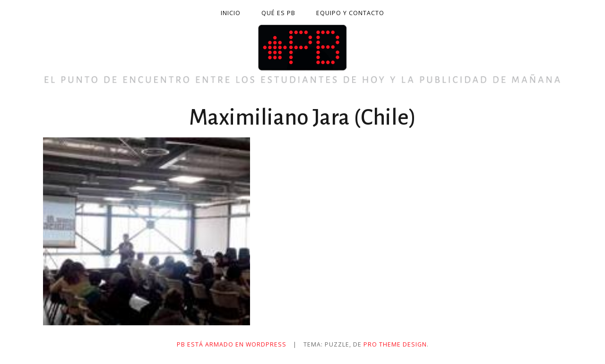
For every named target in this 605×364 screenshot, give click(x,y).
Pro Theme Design (395, 344)
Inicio (231, 13)
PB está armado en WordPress (232, 344)
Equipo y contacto (350, 13)
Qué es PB (278, 13)
